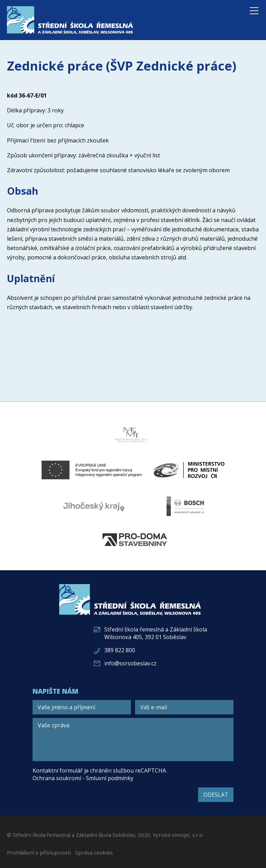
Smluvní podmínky (110, 778)
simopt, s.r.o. (188, 835)
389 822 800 (120, 650)
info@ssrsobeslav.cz (130, 663)
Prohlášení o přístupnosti (39, 852)
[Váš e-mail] (184, 707)
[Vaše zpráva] (133, 740)
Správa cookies (94, 852)
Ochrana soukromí (57, 778)
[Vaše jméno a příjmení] (82, 707)
